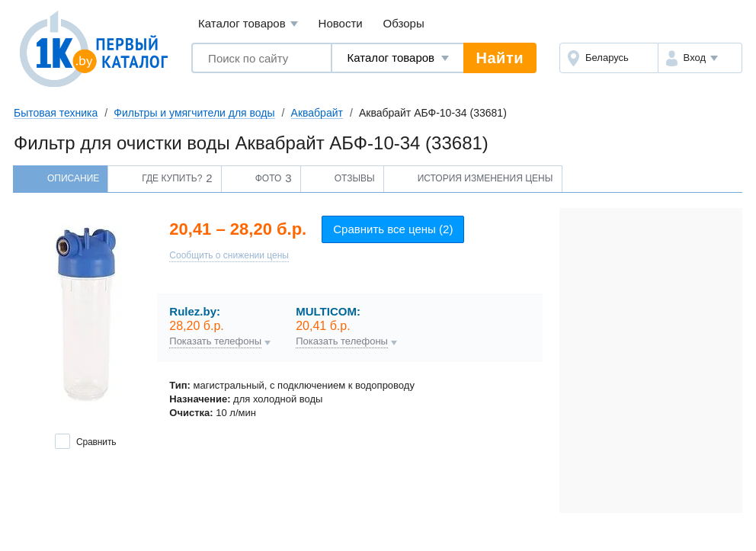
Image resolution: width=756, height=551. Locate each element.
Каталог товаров (248, 24)
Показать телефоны (215, 341)
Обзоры (404, 23)
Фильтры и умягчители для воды (194, 113)
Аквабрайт (317, 113)
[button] (700, 58)
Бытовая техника (56, 113)
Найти (500, 58)
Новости (341, 23)
